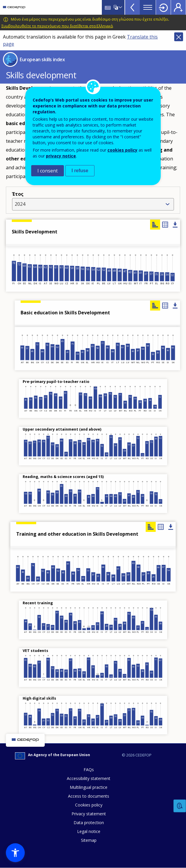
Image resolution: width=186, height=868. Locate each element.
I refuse (80, 171)
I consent (48, 171)
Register (178, 7)
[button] (15, 853)
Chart (155, 306)
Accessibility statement (89, 778)
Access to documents (89, 796)
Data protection (89, 823)
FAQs (89, 770)
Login (163, 7)
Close (179, 37)
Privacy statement (89, 814)
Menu (148, 7)
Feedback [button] (180, 806)
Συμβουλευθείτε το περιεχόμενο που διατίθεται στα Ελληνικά (57, 26)
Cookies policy (89, 805)
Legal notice (89, 831)
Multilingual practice (89, 787)
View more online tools (132, 7)
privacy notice (61, 156)
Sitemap (89, 840)
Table (165, 225)
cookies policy (122, 150)
